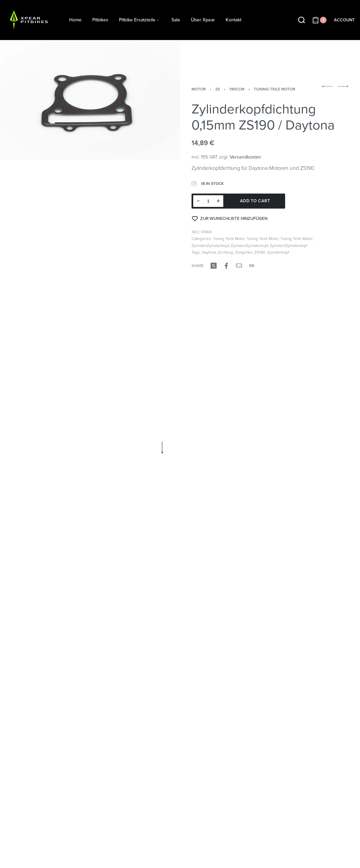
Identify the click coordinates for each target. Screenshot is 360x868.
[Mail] (239, 266)
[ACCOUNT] (344, 20)
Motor (199, 89)
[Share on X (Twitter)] (214, 266)
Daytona (209, 252)
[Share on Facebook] (226, 266)
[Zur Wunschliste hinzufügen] (230, 219)
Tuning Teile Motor (275, 89)
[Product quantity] (208, 201)
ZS (218, 89)
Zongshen (244, 252)
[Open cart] (319, 20)
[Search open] (302, 20)
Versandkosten (245, 157)
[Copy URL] (252, 266)
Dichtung (225, 252)
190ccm (237, 89)
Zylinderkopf (278, 252)
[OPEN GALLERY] (90, 100)
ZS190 (260, 252)
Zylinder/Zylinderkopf (210, 246)
